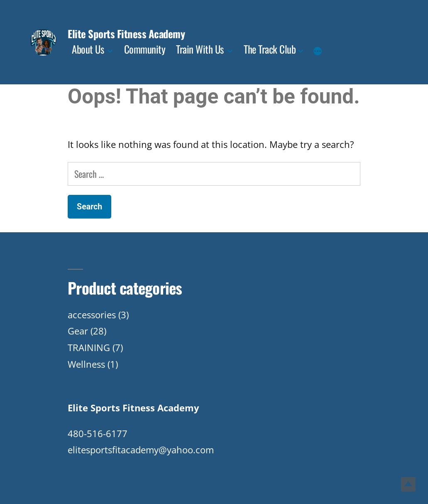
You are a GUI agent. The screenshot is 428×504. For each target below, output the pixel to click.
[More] (318, 52)
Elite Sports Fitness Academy (126, 33)
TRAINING (89, 347)
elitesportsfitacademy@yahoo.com (141, 450)
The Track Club (270, 49)
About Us (88, 49)
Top (408, 484)
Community (145, 49)
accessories (92, 315)
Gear (78, 331)
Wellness (86, 364)
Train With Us (200, 49)
